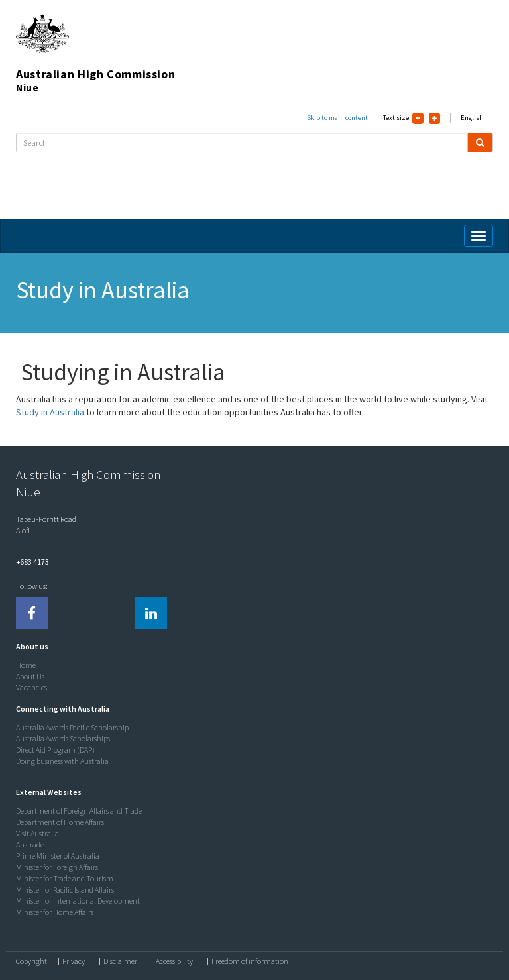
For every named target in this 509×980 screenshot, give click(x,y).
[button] (29, 646)
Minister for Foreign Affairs (57, 867)
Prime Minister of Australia (58, 856)
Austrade (30, 844)
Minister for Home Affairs (55, 912)
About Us (30, 676)
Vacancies (31, 687)
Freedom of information (250, 961)
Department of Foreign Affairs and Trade (79, 811)
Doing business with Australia (62, 761)
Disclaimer (120, 961)
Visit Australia (37, 833)
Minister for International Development (78, 901)
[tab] (251, 647)
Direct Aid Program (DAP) (55, 750)
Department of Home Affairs (60, 822)
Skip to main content (337, 118)
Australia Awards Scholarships (63, 738)
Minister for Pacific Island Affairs (65, 890)
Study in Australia (50, 412)
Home (26, 665)
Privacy (74, 961)
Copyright (31, 961)
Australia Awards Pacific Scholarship (72, 727)
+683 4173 (32, 562)
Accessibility (174, 961)
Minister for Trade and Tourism (65, 878)
